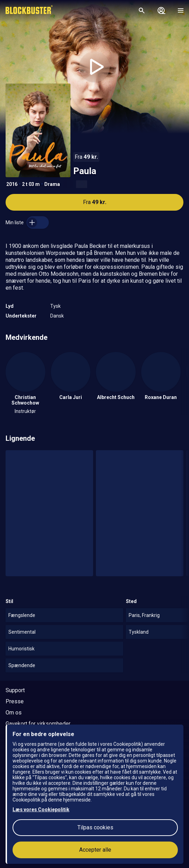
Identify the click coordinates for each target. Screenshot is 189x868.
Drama (52, 184)
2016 (12, 184)
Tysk (55, 306)
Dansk (57, 316)
